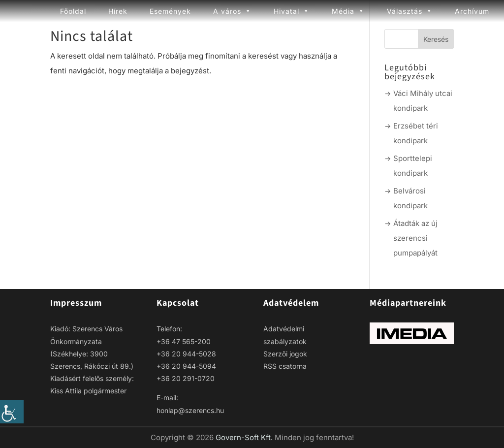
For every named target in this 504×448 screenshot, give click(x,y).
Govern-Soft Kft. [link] (245, 437)
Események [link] (170, 11)
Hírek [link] (118, 11)
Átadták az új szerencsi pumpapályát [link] (415, 238)
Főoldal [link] (73, 11)
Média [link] (348, 11)
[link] (12, 412)
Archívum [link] (472, 11)
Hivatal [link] (292, 11)
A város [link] (232, 11)
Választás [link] (410, 11)
